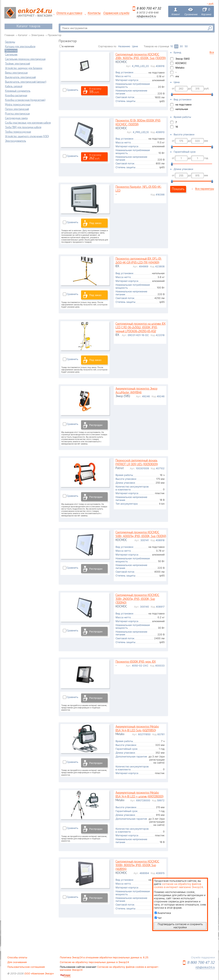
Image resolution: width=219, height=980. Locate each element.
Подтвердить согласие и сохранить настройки (180, 926)
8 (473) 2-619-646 (148, 13)
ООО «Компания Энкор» (39, 973)
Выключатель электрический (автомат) (26, 82)
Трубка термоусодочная (18, 132)
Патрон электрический (17, 109)
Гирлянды (10, 42)
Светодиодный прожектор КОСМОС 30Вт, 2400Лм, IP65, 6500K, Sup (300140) (137, 599)
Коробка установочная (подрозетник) (25, 100)
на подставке (183, 104)
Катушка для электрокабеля (20, 47)
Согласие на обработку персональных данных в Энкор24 (94, 962)
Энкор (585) (183, 59)
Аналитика (163, 913)
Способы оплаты (17, 957)
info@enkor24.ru (146, 16)
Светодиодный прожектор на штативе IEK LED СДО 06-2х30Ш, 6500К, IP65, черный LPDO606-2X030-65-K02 (141, 328)
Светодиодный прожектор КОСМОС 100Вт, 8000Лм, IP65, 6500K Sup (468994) (137, 865)
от (173, 88)
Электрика (38, 35)
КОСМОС (181, 63)
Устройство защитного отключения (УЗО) (27, 137)
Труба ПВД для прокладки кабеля (23, 127)
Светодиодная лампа (16, 118)
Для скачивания (17, 962)
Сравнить (72, 90)
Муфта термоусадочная (18, 105)
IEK (177, 77)
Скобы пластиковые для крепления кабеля (28, 123)
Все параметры (205, 189)
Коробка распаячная (16, 96)
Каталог (23, 35)
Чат (158, 918)
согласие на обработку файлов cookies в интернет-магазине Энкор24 (178, 885)
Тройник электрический (18, 64)
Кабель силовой (14, 87)
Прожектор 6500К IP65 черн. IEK (136, 662)
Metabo (180, 68)
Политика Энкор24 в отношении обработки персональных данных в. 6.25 (104, 957)
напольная (182, 109)
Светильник (11, 55)
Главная (9, 35)
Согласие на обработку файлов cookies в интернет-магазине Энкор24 (109, 968)
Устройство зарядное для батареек (24, 68)
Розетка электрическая (17, 114)
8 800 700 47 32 (149, 8)
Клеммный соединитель (18, 91)
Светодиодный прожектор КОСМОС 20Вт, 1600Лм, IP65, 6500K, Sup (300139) (141, 57)
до (189, 88)
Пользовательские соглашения (26, 967)
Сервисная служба (116, 13)
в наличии (68, 46)
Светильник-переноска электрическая (25, 59)
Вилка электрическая (16, 73)
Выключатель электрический (20, 77)
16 (177, 127)
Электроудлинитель (16, 141)
